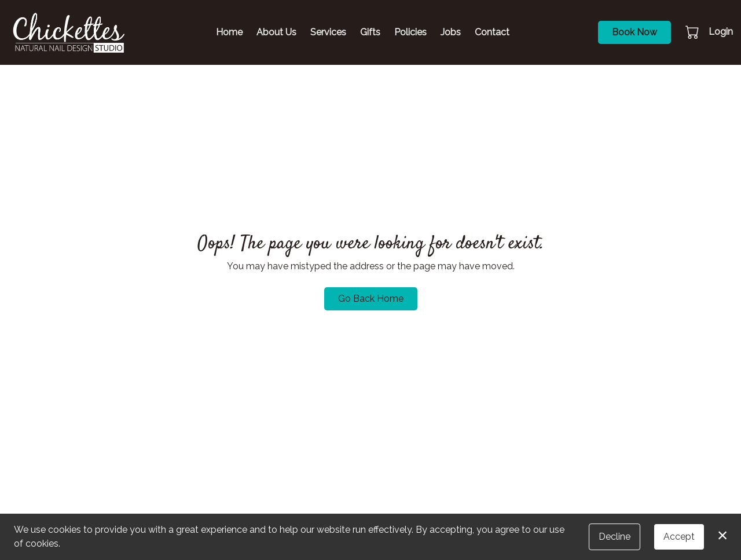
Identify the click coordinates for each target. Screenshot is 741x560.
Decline (615, 537)
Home (229, 32)
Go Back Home (371, 299)
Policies (410, 32)
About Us (276, 32)
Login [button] (721, 32)
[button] (693, 32)
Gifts (370, 32)
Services (328, 32)
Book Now (634, 32)
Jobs (451, 32)
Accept (679, 537)
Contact (492, 32)
